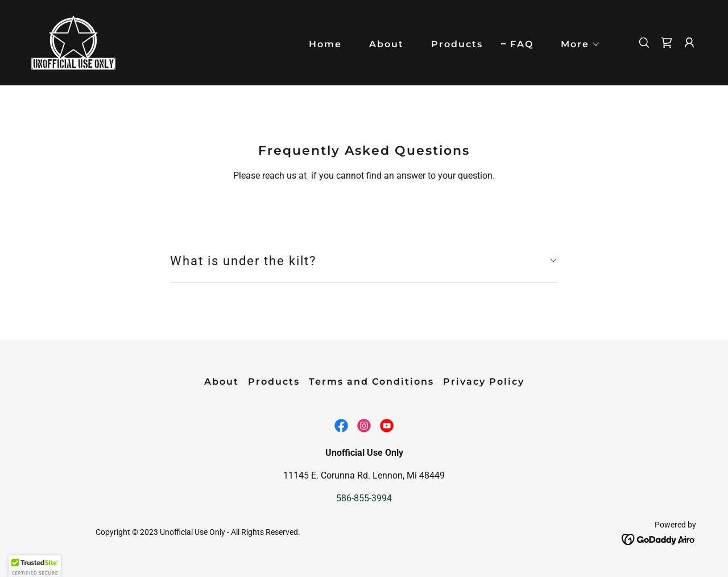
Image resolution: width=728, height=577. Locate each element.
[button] (576, 44)
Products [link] (457, 44)
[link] (74, 42)
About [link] (386, 44)
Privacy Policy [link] (484, 382)
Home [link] (325, 44)
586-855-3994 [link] (364, 498)
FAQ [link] (522, 44)
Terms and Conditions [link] (371, 382)
